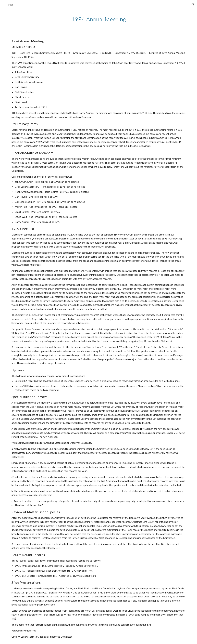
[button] (193, 5)
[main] (98, 19)
